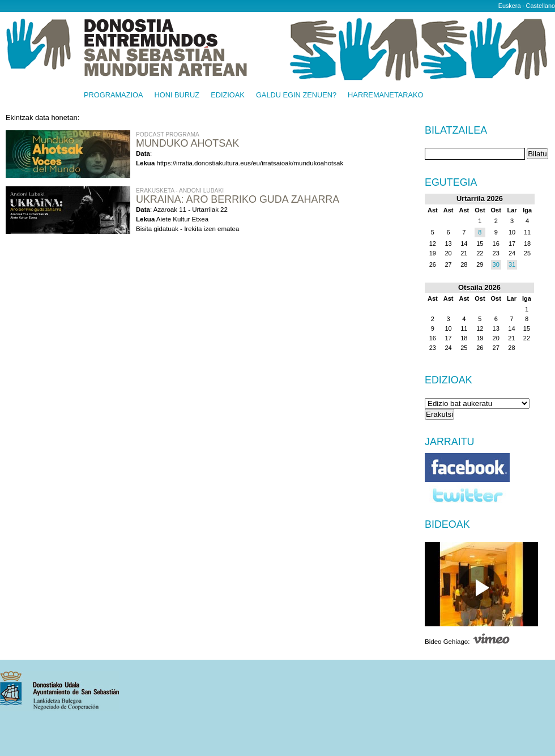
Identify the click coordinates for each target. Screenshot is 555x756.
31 (512, 264)
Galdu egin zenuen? (296, 95)
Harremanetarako (385, 95)
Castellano (541, 6)
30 (496, 264)
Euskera (510, 6)
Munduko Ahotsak (187, 143)
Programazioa (114, 95)
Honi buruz (177, 95)
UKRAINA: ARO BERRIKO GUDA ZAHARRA (238, 199)
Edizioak (228, 95)
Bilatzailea (456, 131)
